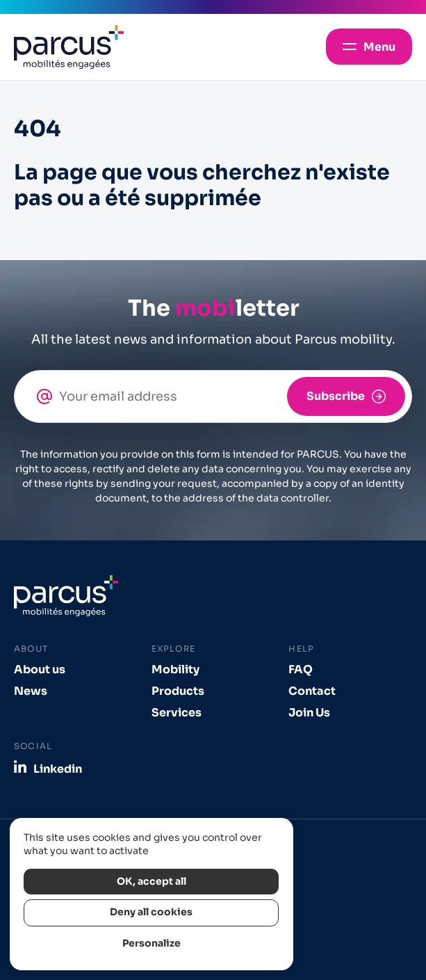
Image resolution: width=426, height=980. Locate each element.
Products (178, 691)
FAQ (301, 669)
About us (40, 669)
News (31, 691)
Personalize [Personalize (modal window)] (151, 943)
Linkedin (58, 769)
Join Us (309, 713)
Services (177, 713)
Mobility (175, 669)
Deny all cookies (151, 912)
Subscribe (336, 396)
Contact (312, 691)
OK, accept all (151, 882)
